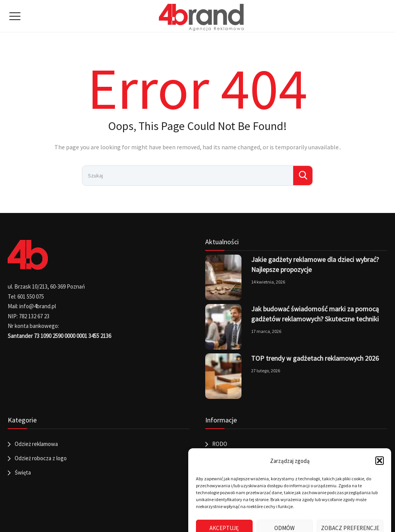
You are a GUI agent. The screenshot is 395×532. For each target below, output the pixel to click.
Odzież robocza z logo (41, 458)
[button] (380, 461)
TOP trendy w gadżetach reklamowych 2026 (315, 358)
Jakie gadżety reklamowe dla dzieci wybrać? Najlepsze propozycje (315, 264)
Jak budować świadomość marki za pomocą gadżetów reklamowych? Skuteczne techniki (315, 314)
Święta (23, 472)
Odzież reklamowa (36, 444)
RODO (220, 444)
